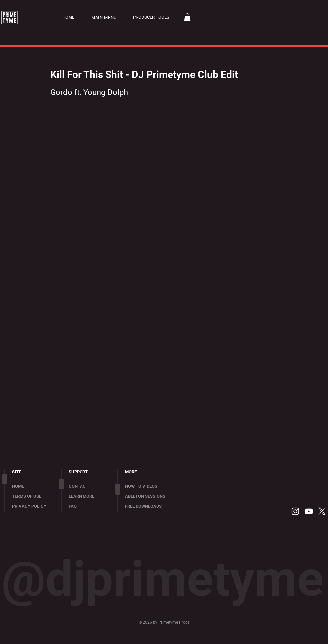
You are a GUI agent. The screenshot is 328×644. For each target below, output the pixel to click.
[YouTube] (309, 511)
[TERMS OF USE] (32, 496)
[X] (322, 511)
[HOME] (72, 17)
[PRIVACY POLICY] (32, 506)
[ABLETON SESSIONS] (150, 496)
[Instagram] (295, 511)
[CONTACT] (88, 486)
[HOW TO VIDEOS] (150, 486)
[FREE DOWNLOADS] (150, 506)
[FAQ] (88, 506)
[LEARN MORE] (88, 496)
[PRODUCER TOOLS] (151, 17)
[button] (108, 17)
